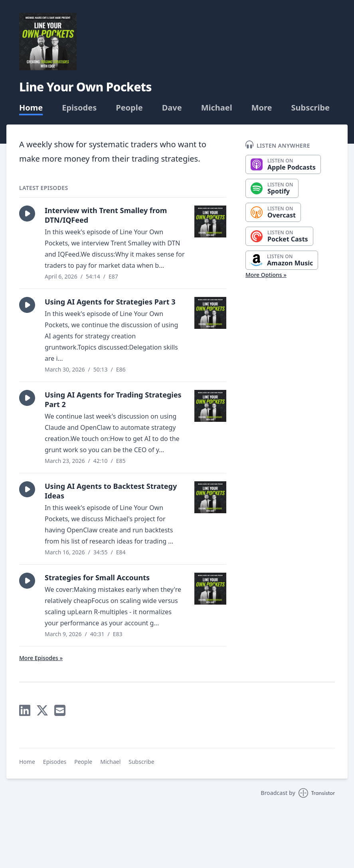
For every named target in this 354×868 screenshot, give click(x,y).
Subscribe (311, 108)
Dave (172, 108)
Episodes (79, 108)
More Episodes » (41, 658)
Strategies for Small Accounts (97, 577)
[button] (27, 214)
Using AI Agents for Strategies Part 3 (110, 302)
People (129, 108)
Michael (217, 108)
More (262, 108)
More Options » (266, 275)
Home (31, 108)
